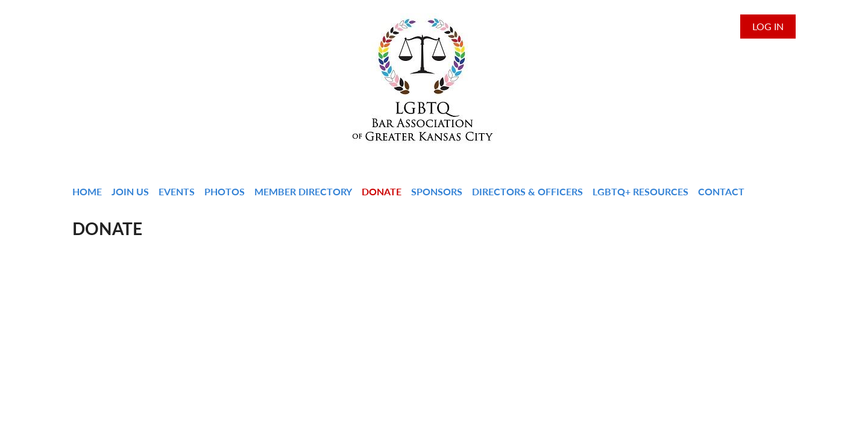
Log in (768, 26)
